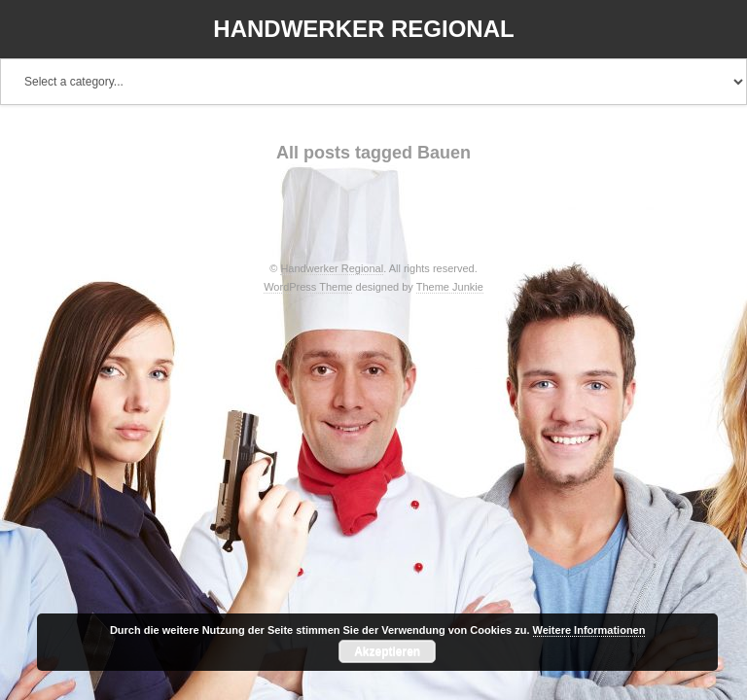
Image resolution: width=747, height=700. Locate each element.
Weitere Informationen (589, 630)
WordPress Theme (308, 287)
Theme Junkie (450, 287)
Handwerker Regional (363, 29)
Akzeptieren (387, 651)
